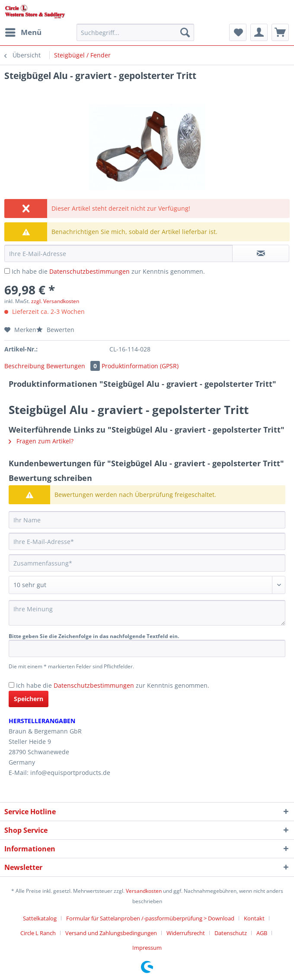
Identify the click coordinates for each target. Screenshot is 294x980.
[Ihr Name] (147, 520)
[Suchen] (185, 32)
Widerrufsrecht (186, 933)
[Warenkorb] (280, 32)
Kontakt (254, 918)
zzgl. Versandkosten (55, 301)
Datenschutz (231, 933)
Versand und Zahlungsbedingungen (111, 933)
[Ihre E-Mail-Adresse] (147, 541)
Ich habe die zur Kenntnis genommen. (108, 271)
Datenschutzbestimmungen (89, 271)
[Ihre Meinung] (147, 613)
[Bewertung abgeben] (147, 585)
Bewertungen (74, 366)
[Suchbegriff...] (135, 32)
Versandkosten (144, 891)
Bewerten (55, 330)
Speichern (29, 699)
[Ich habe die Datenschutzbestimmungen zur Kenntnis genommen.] (7, 271)
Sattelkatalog (40, 918)
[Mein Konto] (259, 32)
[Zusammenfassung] (147, 563)
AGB (262, 933)
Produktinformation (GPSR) (140, 366)
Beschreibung (24, 366)
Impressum (147, 948)
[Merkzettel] (238, 32)
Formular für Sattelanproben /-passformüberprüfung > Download (150, 918)
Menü (23, 31)
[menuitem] (23, 32)
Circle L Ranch (38, 933)
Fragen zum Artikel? (41, 441)
